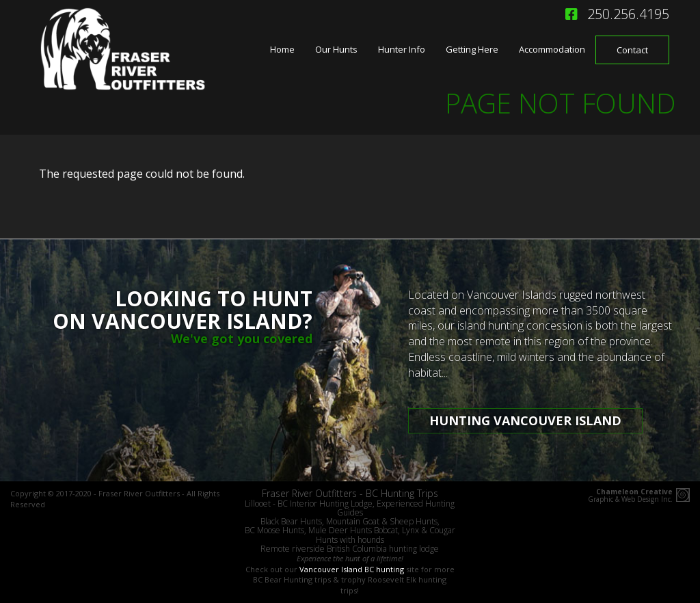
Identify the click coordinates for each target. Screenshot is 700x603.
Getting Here (472, 49)
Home (282, 49)
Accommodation (552, 49)
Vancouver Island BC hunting (352, 569)
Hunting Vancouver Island (525, 420)
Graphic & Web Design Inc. (630, 496)
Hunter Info (402, 49)
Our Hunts (336, 49)
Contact (632, 50)
